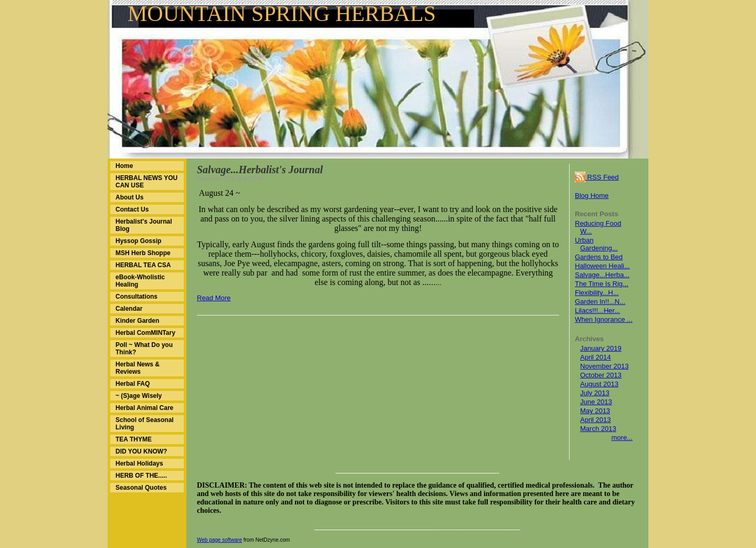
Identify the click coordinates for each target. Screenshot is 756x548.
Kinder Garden (137, 321)
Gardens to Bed (599, 257)
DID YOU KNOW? (141, 451)
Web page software (219, 540)
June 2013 (596, 402)
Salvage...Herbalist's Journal (260, 170)
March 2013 (598, 429)
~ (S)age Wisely (139, 396)
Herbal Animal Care (144, 408)
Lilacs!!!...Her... (597, 310)
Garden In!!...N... (600, 302)
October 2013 (601, 375)
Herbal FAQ (133, 384)
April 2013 (596, 420)
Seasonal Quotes (141, 488)
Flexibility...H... (597, 293)
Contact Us (132, 209)
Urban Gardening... (596, 244)
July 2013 (595, 393)
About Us (129, 197)
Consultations (136, 297)
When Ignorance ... (604, 319)
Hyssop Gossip (138, 241)
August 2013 (599, 384)
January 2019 (601, 348)
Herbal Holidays (139, 463)
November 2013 (605, 366)
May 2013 (595, 411)
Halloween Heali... (602, 266)
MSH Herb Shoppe (143, 253)
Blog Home (592, 196)
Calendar (129, 309)
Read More (214, 298)
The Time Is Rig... (602, 284)
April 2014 (596, 357)
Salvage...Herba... (602, 275)
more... (622, 438)
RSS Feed (597, 177)
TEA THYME (134, 439)
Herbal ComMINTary (145, 333)
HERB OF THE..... (141, 476)
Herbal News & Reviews (138, 368)
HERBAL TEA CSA (143, 265)
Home (124, 166)
